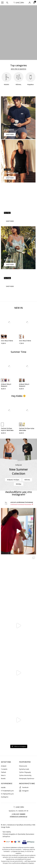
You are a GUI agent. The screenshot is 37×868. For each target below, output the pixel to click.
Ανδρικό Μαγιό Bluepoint (6, 385)
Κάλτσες (18, 84)
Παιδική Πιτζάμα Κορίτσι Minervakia (7, 429)
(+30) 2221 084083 (19, 814)
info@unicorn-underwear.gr (19, 816)
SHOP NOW (10, 134)
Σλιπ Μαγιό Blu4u (7, 341)
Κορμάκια (30, 84)
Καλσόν (7, 84)
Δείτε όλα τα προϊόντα (18, 69)
